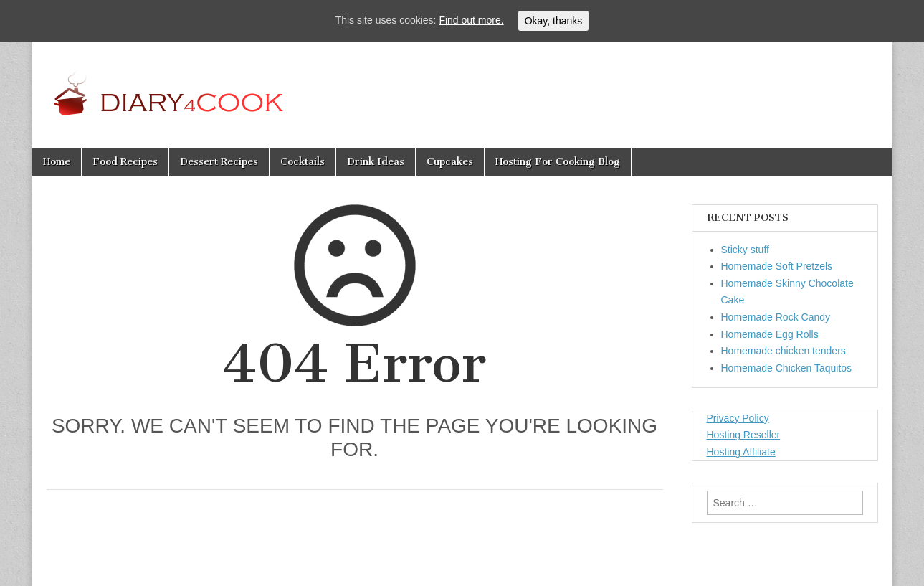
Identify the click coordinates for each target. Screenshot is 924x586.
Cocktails (303, 162)
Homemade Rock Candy (776, 317)
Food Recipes (125, 162)
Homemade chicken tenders (784, 351)
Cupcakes (450, 162)
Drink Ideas (376, 162)
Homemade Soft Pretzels (777, 266)
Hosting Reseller (744, 435)
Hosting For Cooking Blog (558, 162)
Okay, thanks (554, 21)
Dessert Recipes (219, 162)
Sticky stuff (745, 250)
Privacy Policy (738, 418)
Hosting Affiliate (741, 452)
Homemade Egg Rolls (770, 334)
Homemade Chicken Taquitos (787, 368)
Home (57, 162)
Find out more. (471, 20)
